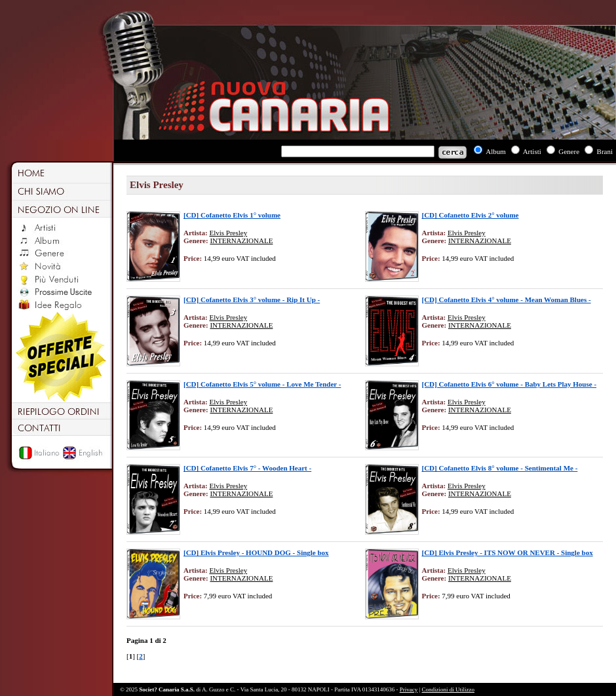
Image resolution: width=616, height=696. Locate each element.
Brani (605, 151)
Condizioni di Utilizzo (449, 689)
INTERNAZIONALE (241, 241)
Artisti (532, 151)
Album (496, 151)
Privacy (409, 689)
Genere (569, 151)
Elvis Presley (228, 233)
